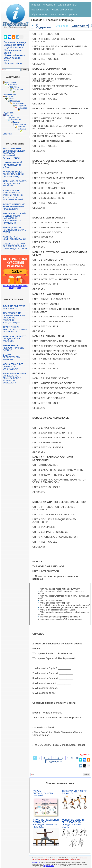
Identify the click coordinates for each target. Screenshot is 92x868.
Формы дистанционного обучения (43, 793)
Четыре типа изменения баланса (14, 238)
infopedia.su (36, 863)
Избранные (49, 5)
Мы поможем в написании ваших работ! (15, 287)
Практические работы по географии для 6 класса (15, 329)
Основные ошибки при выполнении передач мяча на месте (73, 823)
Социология (13, 117)
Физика (16, 122)
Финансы (22, 127)
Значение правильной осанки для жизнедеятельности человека (46, 823)
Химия (23, 129)
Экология (7, 134)
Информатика (9, 94)
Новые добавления (14, 55)
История (9, 96)
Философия (21, 124)
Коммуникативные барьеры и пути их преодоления (14, 207)
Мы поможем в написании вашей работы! (66, 860)
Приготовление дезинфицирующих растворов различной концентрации (14, 153)
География (18, 89)
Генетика (14, 87)
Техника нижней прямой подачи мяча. (12, 165)
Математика (18, 103)
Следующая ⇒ (80, 26)
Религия (9, 115)
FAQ (6, 61)
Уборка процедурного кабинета (11, 357)
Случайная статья (14, 48)
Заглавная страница (15, 42)
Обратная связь (12, 58)
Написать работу (13, 63)
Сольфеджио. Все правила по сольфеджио (13, 366)
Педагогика (8, 113)
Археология (11, 82)
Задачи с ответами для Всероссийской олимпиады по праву (15, 246)
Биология (12, 85)
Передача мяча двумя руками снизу (75, 792)
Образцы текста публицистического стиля (14, 230)
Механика (22, 108)
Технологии (16, 120)
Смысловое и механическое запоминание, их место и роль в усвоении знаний (13, 195)
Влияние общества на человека (14, 307)
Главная (35, 5)
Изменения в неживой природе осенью (13, 348)
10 (77, 758)
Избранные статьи (14, 45)
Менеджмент (21, 106)
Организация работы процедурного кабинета (15, 183)
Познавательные (40, 10)
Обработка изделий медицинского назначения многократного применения (14, 218)
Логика (11, 99)
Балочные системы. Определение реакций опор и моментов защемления (15, 378)
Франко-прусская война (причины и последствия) (13, 174)
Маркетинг (15, 101)
